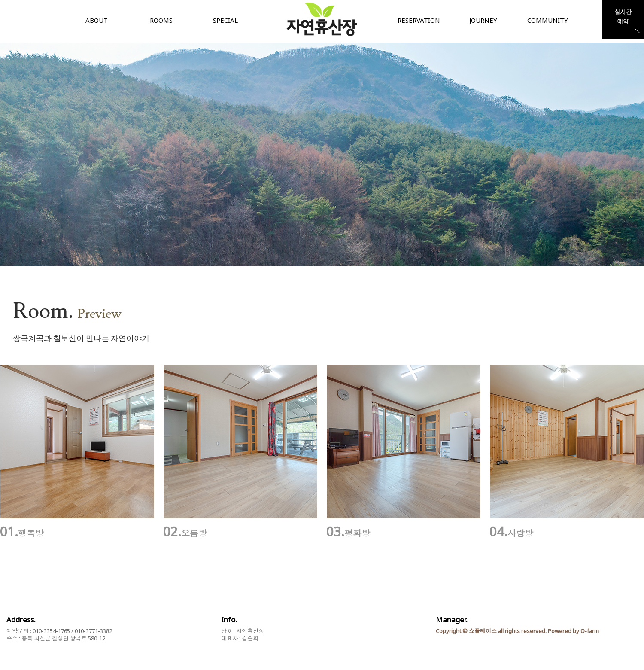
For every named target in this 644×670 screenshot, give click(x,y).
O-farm (590, 631)
